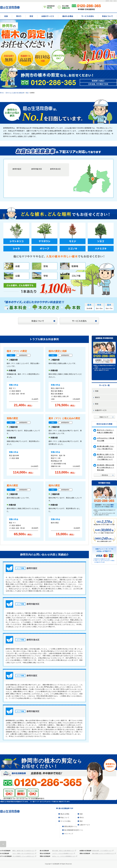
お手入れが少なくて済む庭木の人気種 (106, 439)
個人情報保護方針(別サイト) (74, 830)
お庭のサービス (48, 16)
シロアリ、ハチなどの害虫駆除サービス (63, 853)
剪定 (31, 16)
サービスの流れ (88, 16)
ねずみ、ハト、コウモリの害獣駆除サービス (64, 856)
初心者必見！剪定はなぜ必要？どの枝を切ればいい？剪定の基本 (106, 468)
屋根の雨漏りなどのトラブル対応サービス (103, 853)
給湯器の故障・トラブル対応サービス (102, 851)
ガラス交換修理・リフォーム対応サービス (23, 856)
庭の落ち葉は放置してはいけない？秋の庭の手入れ (106, 448)
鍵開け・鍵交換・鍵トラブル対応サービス (23, 851)
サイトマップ (69, 834)
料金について (107, 16)
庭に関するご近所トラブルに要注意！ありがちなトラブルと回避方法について (106, 457)
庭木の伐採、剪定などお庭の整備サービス (63, 851)
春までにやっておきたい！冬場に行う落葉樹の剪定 (106, 431)
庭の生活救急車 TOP (66, 808)
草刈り (19, 16)
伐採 (6, 16)
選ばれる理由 (68, 16)
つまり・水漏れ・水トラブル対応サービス (23, 853)
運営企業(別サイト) (71, 826)
